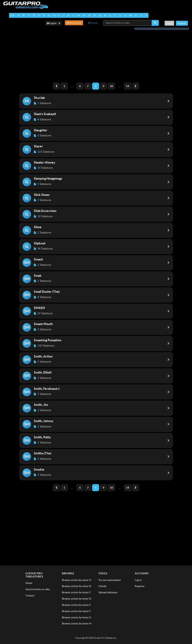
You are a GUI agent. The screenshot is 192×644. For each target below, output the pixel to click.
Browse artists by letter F (76, 611)
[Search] (155, 23)
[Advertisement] (96, 52)
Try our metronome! (110, 580)
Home (29, 583)
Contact (30, 596)
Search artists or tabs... (38, 589)
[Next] (136, 86)
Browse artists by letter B (76, 586)
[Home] (26, 5)
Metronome (74, 23)
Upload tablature (108, 592)
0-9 (13, 15)
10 (111, 86)
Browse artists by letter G (77, 617)
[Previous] (56, 86)
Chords (93, 23)
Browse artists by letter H (77, 624)
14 (128, 86)
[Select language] (53, 23)
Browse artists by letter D (77, 599)
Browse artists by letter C (77, 592)
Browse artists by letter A (77, 580)
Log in (169, 23)
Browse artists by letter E (76, 605)
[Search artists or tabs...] (128, 23)
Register (182, 23)
